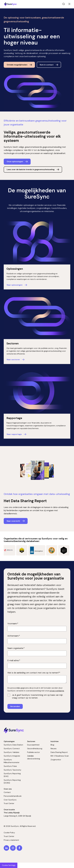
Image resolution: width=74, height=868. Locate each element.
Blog (52, 745)
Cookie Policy (9, 833)
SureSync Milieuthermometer (12, 761)
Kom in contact (47, 65)
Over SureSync (10, 800)
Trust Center (9, 803)
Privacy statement (11, 840)
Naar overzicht (13, 521)
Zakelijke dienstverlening (34, 757)
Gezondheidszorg (35, 749)
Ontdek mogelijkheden (17, 65)
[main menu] (69, 4)
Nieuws (54, 749)
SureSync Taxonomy (12, 770)
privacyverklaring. (57, 691)
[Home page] (11, 4)
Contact (7, 792)
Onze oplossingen (15, 162)
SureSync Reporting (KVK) (12, 775)
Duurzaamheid (33, 745)
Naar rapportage (14, 434)
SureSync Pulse (10, 766)
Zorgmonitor (56, 760)
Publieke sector (34, 752)
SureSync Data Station (13, 745)
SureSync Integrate (12, 756)
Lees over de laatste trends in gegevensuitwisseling (31, 169)
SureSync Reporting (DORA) (12, 781)
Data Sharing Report (59, 752)
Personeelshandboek (13, 796)
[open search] (64, 4)
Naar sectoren (13, 360)
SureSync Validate (11, 752)
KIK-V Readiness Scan (60, 756)
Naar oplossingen (15, 285)
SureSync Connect (12, 749)
